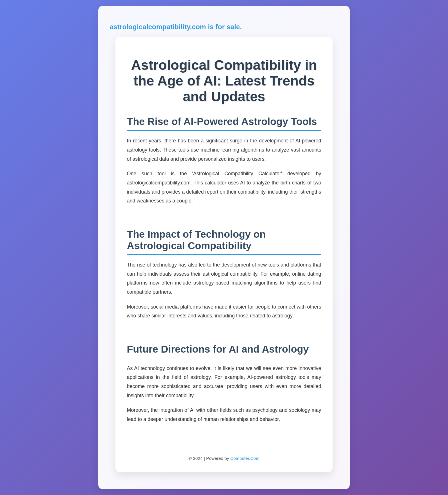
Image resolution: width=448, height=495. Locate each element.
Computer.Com (245, 458)
